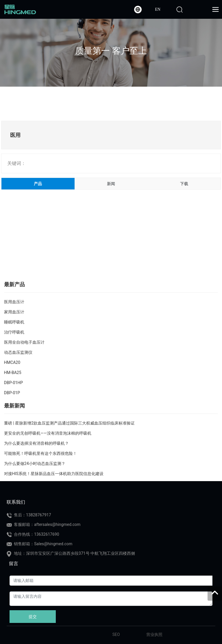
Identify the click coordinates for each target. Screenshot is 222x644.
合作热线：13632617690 (37, 534)
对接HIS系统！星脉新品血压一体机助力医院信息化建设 (54, 474)
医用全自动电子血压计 (24, 342)
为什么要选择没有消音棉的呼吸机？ (36, 443)
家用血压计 (14, 312)
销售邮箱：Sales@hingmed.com (43, 544)
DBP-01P (12, 393)
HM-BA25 (13, 373)
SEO (116, 634)
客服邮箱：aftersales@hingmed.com (47, 524)
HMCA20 (12, 362)
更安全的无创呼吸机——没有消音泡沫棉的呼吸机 (48, 433)
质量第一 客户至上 (111, 51)
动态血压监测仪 (18, 352)
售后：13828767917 (33, 515)
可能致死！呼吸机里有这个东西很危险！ (40, 453)
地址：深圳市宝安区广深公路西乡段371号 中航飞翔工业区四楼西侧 (74, 553)
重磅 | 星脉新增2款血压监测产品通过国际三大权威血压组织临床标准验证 (69, 423)
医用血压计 (14, 302)
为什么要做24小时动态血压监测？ (35, 464)
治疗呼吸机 (14, 332)
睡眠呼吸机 (14, 322)
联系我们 (16, 502)
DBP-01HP (13, 383)
